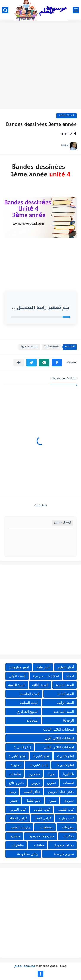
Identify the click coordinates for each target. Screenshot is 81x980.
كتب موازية (66, 818)
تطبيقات (15, 774)
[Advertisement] (40, 65)
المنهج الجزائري (28, 712)
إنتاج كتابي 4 (17, 756)
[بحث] (5, 10)
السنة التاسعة (65, 685)
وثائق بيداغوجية (28, 854)
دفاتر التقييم (32, 792)
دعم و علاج (16, 783)
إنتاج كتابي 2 (65, 756)
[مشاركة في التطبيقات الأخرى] (19, 363)
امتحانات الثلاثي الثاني (59, 747)
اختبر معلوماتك (19, 667)
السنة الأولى (17, 676)
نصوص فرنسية (64, 854)
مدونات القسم (21, 827)
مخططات (46, 827)
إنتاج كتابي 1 (23, 747)
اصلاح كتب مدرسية (46, 676)
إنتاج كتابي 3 (41, 756)
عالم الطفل (34, 801)
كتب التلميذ (66, 809)
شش (53, 801)
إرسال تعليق (63, 523)
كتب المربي (18, 809)
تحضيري (34, 774)
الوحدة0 (68, 720)
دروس (36, 783)
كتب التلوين (42, 809)
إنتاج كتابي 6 (39, 765)
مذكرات (69, 836)
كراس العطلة (18, 818)
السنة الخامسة (30, 694)
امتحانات (32, 720)
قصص (14, 801)
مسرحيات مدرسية (42, 836)
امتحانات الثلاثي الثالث (59, 729)
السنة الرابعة (65, 703)
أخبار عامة (43, 667)
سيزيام (69, 801)
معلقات (39, 845)
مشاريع (15, 836)
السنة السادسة (64, 712)
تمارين (51, 783)
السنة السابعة (29, 703)
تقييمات (68, 783)
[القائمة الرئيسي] (76, 10)
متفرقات (68, 827)
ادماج (70, 676)
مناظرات (18, 845)
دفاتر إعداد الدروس (61, 792)
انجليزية (16, 765)
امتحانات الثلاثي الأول (59, 738)
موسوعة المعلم (25, 966)
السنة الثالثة (67, 116)
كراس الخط (43, 818)
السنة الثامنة (17, 685)
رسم (13, 792)
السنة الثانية (66, 694)
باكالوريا (68, 774)
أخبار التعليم (66, 667)
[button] (57, 363)
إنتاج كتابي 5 (65, 765)
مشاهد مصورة (29, 347)
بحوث (51, 774)
